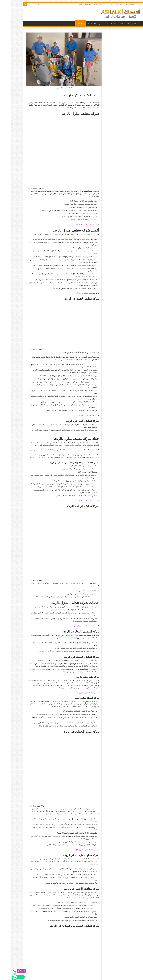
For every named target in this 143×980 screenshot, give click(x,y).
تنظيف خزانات (113, 24)
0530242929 (49, 837)
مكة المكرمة (76, 4)
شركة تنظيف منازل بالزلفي (72, 432)
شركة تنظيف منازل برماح (73, 224)
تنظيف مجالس (92, 24)
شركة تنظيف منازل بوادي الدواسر (70, 489)
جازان (94, 4)
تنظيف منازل (69, 24)
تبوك (100, 4)
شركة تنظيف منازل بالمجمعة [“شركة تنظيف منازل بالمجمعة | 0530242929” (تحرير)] (79, 829)
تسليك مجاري (125, 24)
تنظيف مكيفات (80, 24)
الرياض (128, 4)
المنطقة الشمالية (108, 4)
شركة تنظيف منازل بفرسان (72, 156)
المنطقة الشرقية (119, 4)
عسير (84, 4)
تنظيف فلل (103, 24)
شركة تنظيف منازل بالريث (72, 347)
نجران (69, 4)
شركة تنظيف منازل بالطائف (72, 555)
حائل (89, 4)
